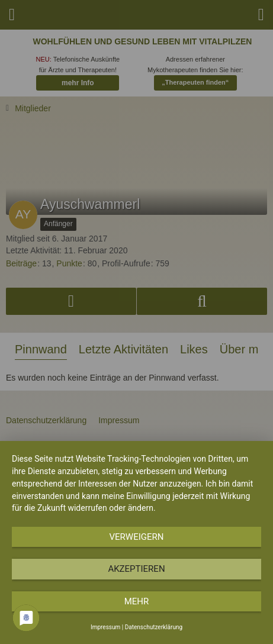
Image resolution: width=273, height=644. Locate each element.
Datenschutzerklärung (154, 627)
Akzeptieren (136, 569)
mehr (137, 601)
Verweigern (137, 537)
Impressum (105, 627)
